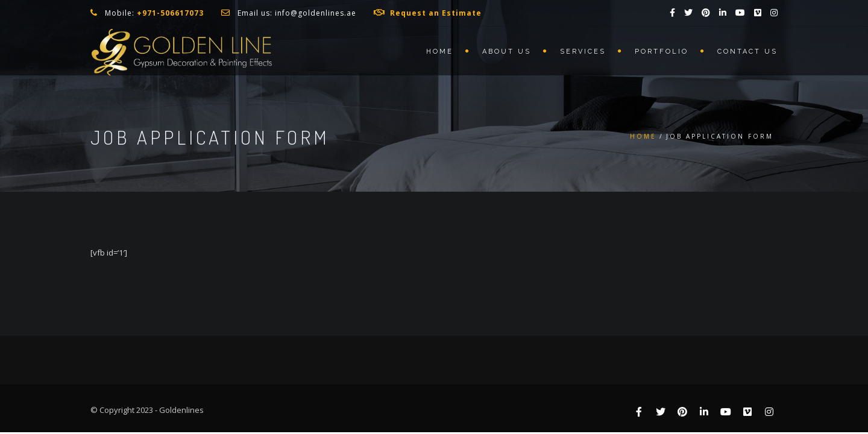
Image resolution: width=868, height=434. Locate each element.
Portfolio (662, 52)
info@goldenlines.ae (316, 13)
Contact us (747, 52)
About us (507, 52)
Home (440, 52)
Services (583, 52)
